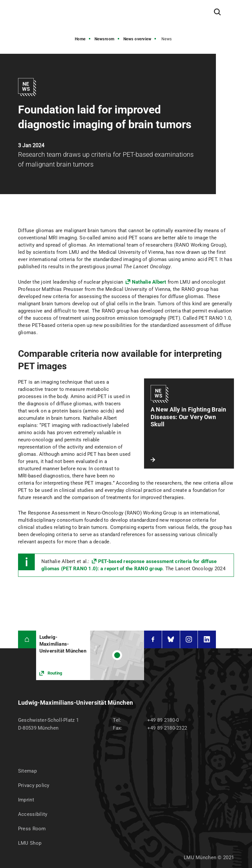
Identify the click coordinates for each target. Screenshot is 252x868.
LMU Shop (30, 843)
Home (80, 39)
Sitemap (27, 771)
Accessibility (33, 814)
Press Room (32, 829)
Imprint (26, 800)
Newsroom (105, 39)
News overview (137, 39)
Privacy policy (34, 785)
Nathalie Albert (149, 282)
